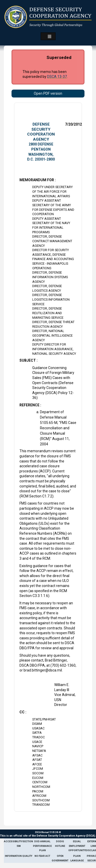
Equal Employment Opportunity (77, 846)
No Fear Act (42, 856)
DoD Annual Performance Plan (42, 846)
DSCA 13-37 (57, 77)
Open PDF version (48, 93)
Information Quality (19, 856)
